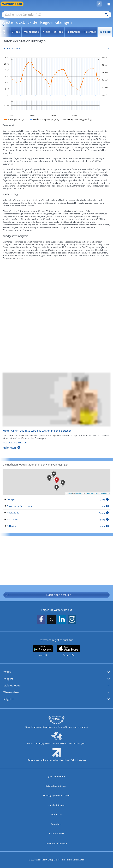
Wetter (7, 672)
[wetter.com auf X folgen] (51, 620)
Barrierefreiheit (56, 833)
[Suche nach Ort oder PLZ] (56, 15)
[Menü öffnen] (107, 4)
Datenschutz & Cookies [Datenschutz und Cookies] (56, 786)
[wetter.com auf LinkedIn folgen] (62, 620)
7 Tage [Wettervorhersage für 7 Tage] (46, 32)
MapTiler (79, 493)
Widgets (8, 679)
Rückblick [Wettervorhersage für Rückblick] (105, 32)
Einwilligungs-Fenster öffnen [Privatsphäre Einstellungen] (56, 795)
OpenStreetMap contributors (98, 493)
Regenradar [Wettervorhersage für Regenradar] (73, 32)
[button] (56, 672)
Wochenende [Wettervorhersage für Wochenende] (31, 32)
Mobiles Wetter (12, 685)
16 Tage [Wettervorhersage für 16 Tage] (58, 32)
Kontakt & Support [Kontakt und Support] (56, 805)
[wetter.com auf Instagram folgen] (72, 620)
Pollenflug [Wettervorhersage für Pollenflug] (90, 32)
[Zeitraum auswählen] (56, 49)
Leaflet (69, 493)
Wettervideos (11, 692)
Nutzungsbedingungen (57, 843)
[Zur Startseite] (14, 4)
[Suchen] (106, 15)
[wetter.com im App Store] (69, 651)
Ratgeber (9, 699)
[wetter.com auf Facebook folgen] (41, 620)
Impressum (56, 814)
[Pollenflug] (99, 4)
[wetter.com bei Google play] (43, 651)
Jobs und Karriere (57, 776)
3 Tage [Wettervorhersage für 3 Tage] (16, 32)
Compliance (57, 824)
